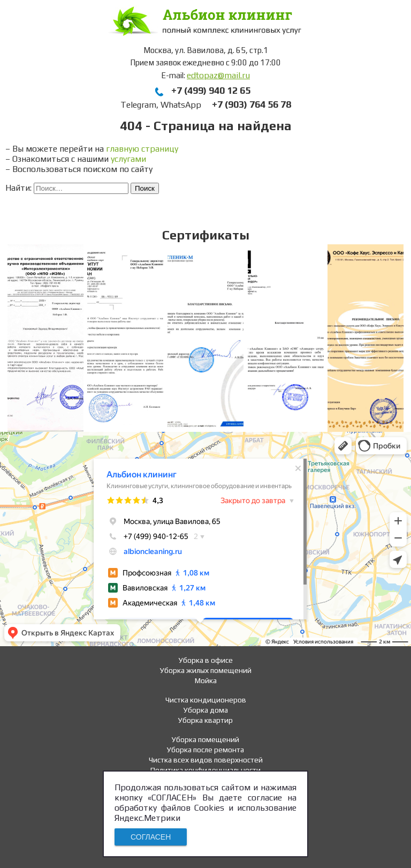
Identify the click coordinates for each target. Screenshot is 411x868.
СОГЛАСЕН (151, 837)
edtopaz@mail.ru (218, 75)
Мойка (206, 680)
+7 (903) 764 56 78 (252, 104)
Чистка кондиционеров (206, 700)
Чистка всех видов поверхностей (206, 760)
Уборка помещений (205, 739)
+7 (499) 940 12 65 (211, 90)
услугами (128, 159)
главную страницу (142, 149)
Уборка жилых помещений (206, 670)
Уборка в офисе (206, 660)
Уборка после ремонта (205, 750)
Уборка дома (206, 710)
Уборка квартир (205, 720)
